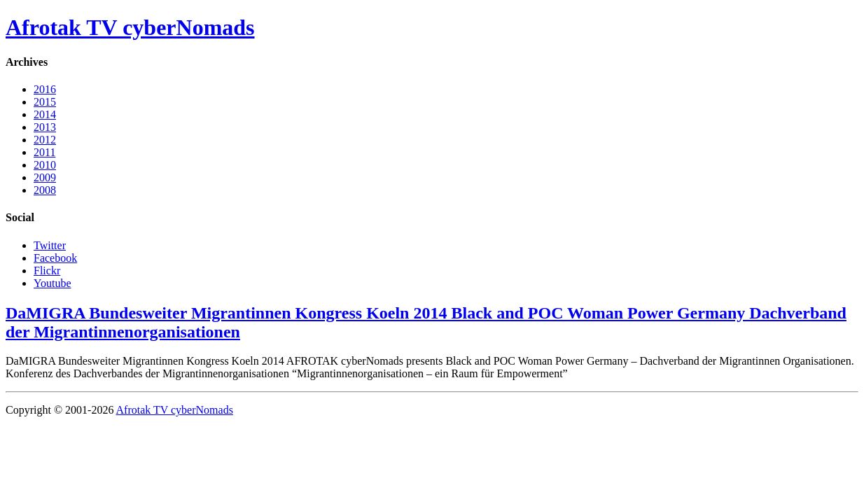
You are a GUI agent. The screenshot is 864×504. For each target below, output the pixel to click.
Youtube (53, 283)
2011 (44, 152)
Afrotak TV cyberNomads (130, 27)
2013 (45, 127)
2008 (45, 190)
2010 (45, 165)
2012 (45, 140)
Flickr (47, 271)
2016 (45, 89)
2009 (45, 177)
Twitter (50, 245)
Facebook (55, 258)
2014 (45, 114)
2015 (45, 102)
